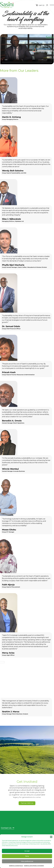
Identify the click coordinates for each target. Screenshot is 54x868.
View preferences (27, 861)
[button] (51, 837)
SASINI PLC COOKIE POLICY (16, 866)
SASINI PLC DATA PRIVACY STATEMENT (34, 866)
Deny (27, 856)
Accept (27, 851)
